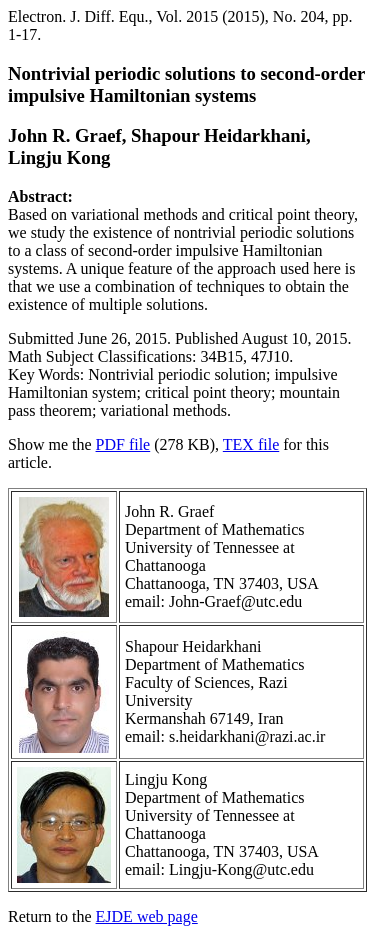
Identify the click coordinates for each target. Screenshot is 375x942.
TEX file (251, 444)
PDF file (123, 444)
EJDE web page (147, 916)
